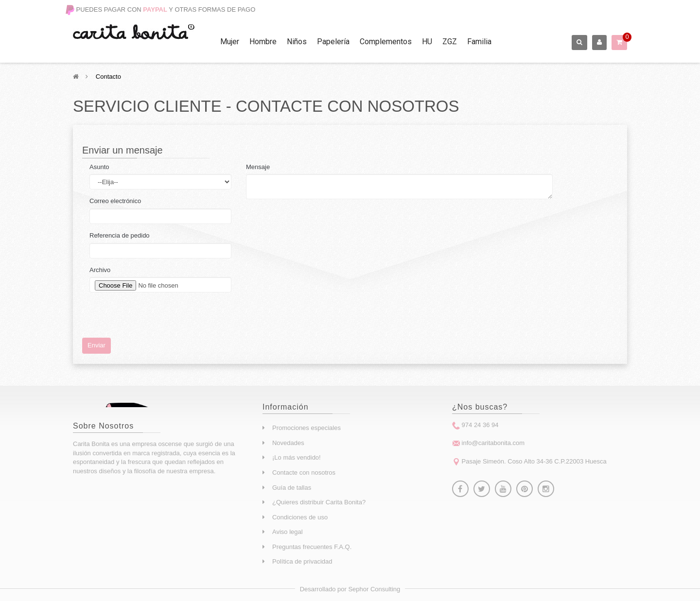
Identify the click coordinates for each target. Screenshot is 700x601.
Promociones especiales (306, 428)
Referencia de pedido (120, 235)
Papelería (333, 42)
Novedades (288, 443)
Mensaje (258, 167)
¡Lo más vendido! (297, 457)
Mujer (230, 42)
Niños (297, 42)
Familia (479, 42)
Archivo (100, 270)
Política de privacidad (302, 561)
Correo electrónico (115, 201)
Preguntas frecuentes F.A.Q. (312, 547)
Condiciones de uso (300, 517)
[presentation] (163, 319)
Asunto (99, 167)
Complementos (386, 42)
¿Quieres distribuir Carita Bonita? (319, 502)
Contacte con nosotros (304, 472)
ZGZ (450, 42)
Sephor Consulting (374, 589)
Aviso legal (288, 532)
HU (427, 42)
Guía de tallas (292, 488)
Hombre (263, 42)
